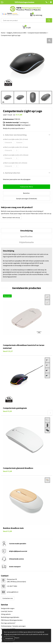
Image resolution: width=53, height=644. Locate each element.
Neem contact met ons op (11, 217)
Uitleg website (6, 614)
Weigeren (17, 638)
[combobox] (23, 20)
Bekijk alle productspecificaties (14, 128)
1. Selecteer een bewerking (15, 135)
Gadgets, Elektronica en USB (16, 33)
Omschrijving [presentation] (26, 231)
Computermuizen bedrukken (37, 33)
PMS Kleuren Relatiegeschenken (12, 620)
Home (3, 33)
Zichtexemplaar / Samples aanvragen (13, 626)
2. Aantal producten (12, 173)
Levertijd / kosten (7, 611)
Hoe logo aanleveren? (8, 623)
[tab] (26, 231)
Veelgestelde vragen (8, 608)
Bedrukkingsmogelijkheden (10, 617)
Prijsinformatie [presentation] (26, 242)
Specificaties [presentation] (26, 236)
